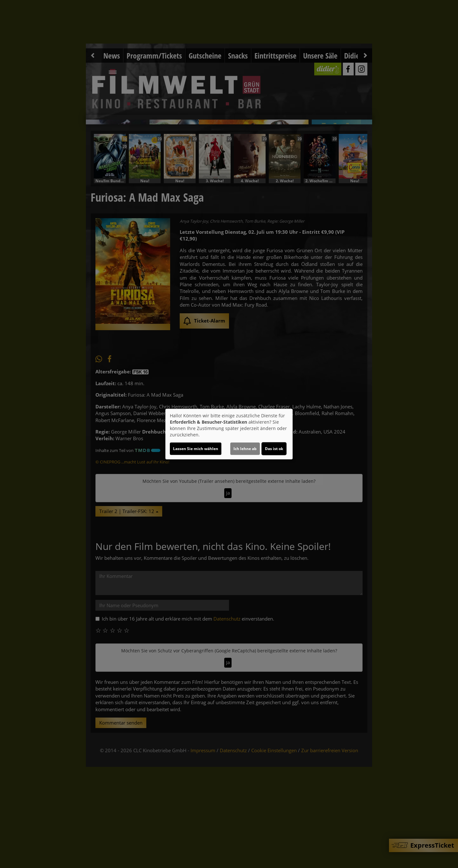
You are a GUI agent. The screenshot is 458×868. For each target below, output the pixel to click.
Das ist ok (274, 449)
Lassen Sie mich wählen (196, 449)
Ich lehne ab (245, 449)
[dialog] (229, 434)
